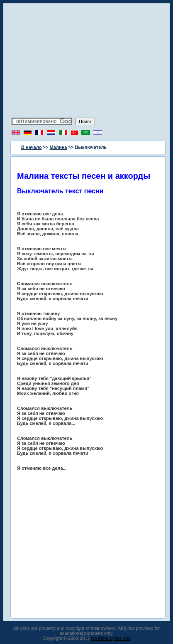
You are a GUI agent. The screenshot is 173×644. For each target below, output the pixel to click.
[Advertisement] (87, 62)
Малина (58, 147)
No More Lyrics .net (111, 638)
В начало (32, 147)
